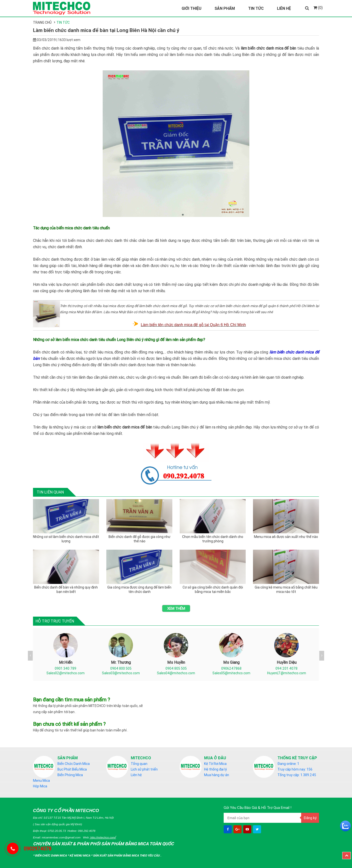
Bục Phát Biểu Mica (72, 769)
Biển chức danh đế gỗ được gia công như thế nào (139, 539)
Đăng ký (310, 818)
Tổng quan (139, 764)
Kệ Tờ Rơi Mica (215, 764)
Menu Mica (41, 781)
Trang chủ (42, 22)
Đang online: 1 (288, 764)
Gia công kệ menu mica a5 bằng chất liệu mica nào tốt (286, 589)
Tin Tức (256, 8)
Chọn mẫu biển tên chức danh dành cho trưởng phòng (213, 539)
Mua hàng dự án (217, 775)
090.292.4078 (87, 831)
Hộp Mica (40, 786)
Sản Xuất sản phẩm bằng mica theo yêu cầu (127, 855)
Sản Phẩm (225, 8)
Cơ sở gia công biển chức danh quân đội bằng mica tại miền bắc (213, 589)
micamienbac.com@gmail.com (61, 837)
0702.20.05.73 (57, 831)
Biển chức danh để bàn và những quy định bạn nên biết (66, 589)
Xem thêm (176, 608)
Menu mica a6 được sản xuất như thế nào (286, 537)
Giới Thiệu (192, 8)
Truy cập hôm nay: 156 (295, 769)
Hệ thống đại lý (215, 769)
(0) (318, 8)
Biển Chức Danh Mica (74, 764)
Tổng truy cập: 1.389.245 (297, 775)
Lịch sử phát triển (144, 769)
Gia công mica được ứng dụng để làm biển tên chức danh (139, 589)
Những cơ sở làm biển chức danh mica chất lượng (66, 539)
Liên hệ (136, 775)
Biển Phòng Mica (70, 775)
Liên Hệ (284, 8)
